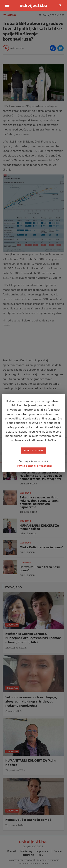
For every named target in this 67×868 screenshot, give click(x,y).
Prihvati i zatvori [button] (33, 450)
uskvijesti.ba (33, 5)
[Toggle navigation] (7, 5)
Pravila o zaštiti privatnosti (34, 465)
